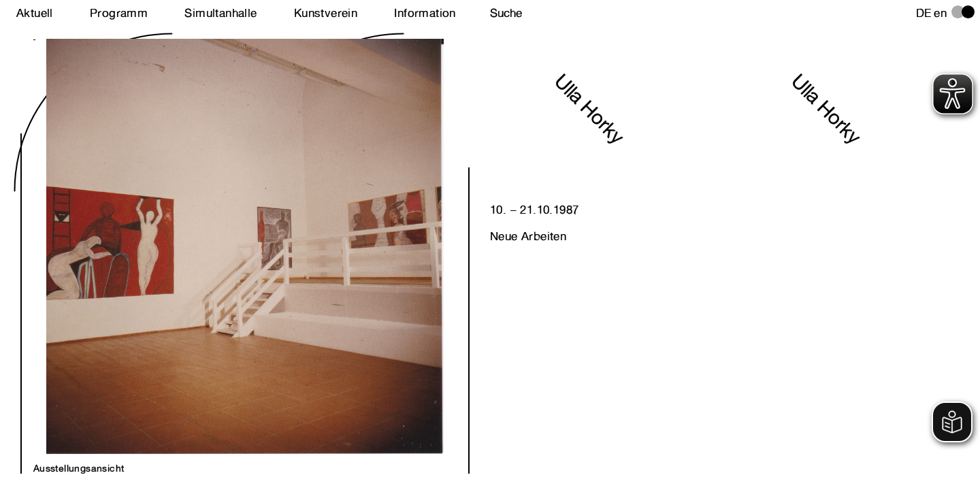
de (924, 13)
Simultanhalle (220, 13)
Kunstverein (326, 13)
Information (425, 13)
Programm (119, 13)
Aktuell (35, 13)
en (940, 13)
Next (139, 232)
